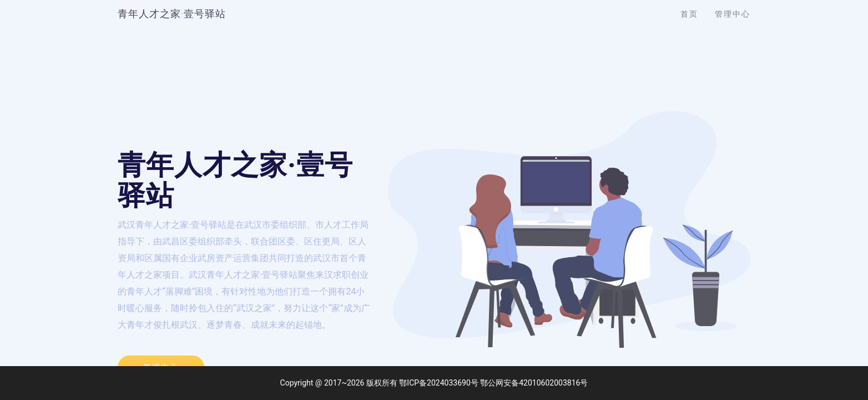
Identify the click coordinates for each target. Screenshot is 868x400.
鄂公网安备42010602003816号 (534, 383)
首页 (689, 14)
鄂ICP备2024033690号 (438, 383)
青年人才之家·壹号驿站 (172, 14)
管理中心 (733, 14)
